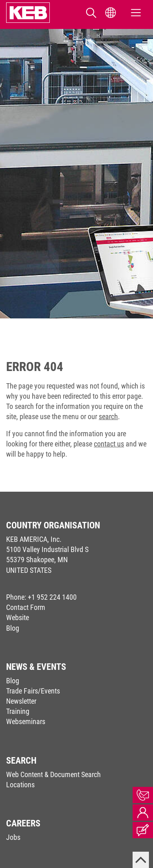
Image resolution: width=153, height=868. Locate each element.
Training (18, 711)
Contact (143, 795)
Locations (20, 785)
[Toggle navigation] (136, 13)
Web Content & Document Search (53, 774)
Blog (13, 628)
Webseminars (26, 721)
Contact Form (26, 607)
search (108, 416)
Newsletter (21, 701)
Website (18, 617)
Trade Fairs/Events (33, 691)
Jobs (13, 837)
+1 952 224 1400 (52, 597)
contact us (109, 444)
